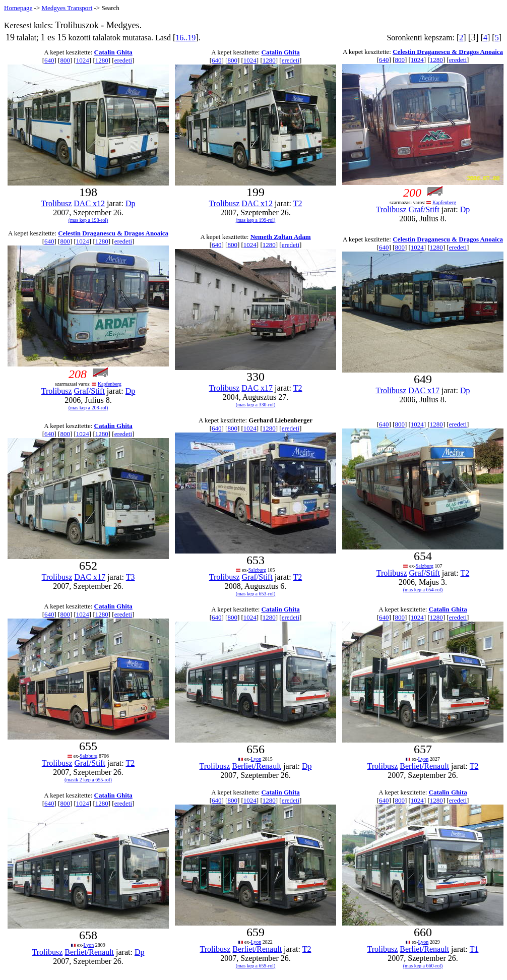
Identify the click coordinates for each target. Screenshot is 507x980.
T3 (131, 577)
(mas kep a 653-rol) (256, 594)
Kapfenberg (444, 202)
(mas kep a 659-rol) (256, 966)
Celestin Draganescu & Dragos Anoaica (448, 52)
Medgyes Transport (67, 8)
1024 (83, 60)
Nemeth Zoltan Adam (281, 237)
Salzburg (257, 570)
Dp (131, 203)
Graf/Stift (424, 209)
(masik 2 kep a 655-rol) (88, 780)
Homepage (18, 8)
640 (49, 60)
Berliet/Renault (257, 766)
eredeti (123, 60)
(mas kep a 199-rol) (256, 220)
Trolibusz (57, 203)
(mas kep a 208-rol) (88, 408)
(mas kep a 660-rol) (423, 966)
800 (65, 60)
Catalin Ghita (113, 52)
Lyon (256, 759)
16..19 (185, 38)
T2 (298, 203)
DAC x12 (89, 203)
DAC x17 (257, 388)
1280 (102, 60)
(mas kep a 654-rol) (423, 590)
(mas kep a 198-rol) (88, 220)
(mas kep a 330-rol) (256, 405)
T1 (474, 949)
